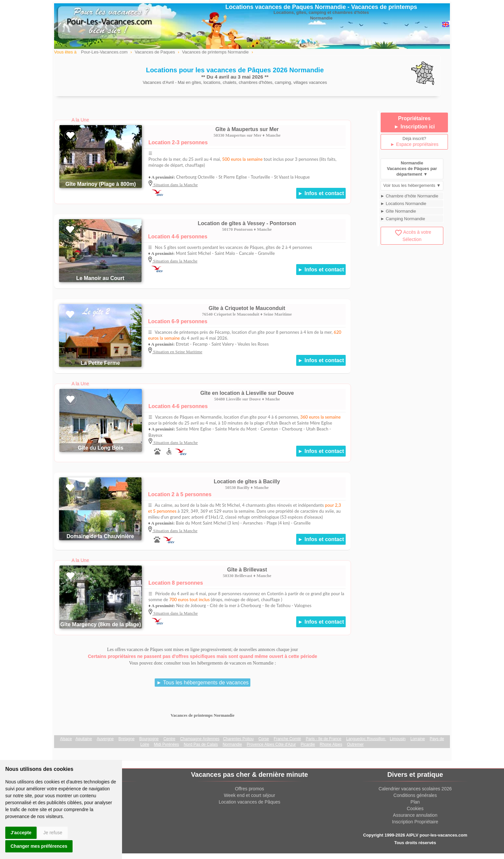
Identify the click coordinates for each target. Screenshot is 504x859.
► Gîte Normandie (398, 211)
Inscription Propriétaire (415, 822)
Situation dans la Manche (175, 185)
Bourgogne (149, 739)
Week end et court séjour (250, 795)
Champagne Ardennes (200, 739)
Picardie (308, 744)
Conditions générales (415, 795)
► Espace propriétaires (414, 144)
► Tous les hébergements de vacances (203, 683)
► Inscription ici (414, 127)
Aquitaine (84, 739)
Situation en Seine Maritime (177, 352)
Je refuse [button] (53, 833)
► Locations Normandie (403, 204)
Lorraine (418, 739)
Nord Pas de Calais (201, 744)
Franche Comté (287, 739)
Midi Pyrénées (167, 744)
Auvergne (105, 739)
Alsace (66, 739)
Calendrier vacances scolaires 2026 (415, 789)
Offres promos (249, 789)
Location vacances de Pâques (250, 802)
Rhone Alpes (331, 744)
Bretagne (126, 739)
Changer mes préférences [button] (39, 846)
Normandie (232, 744)
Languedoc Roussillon (366, 739)
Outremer (355, 744)
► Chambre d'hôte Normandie (409, 196)
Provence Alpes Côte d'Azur (271, 744)
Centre (169, 739)
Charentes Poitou (238, 739)
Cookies (415, 808)
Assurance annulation (415, 815)
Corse (264, 739)
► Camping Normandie (403, 219)
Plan (415, 802)
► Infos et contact (321, 193)
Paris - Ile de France (324, 739)
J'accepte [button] (21, 833)
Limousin (398, 739)
